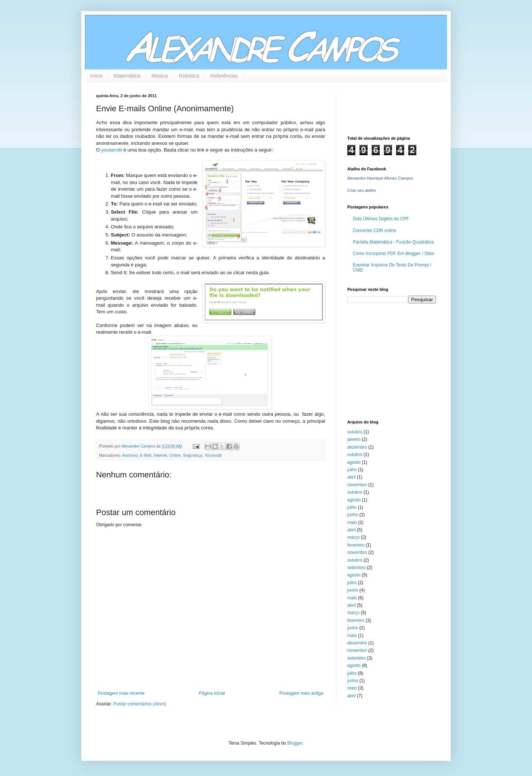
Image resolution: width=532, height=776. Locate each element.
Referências (224, 76)
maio (352, 523)
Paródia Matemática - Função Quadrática (393, 242)
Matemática (127, 76)
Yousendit (213, 455)
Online (175, 455)
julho (352, 470)
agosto (354, 462)
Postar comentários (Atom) (140, 704)
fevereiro (356, 545)
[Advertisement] (393, 361)
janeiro (354, 439)
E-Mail (146, 455)
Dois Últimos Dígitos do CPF (381, 219)
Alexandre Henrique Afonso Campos (380, 178)
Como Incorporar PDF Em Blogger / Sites (393, 253)
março (353, 537)
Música (160, 76)
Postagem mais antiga (301, 693)
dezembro (357, 447)
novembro (357, 485)
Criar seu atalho (362, 190)
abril (352, 477)
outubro (355, 432)
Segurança (192, 455)
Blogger (295, 743)
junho (353, 515)
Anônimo (130, 455)
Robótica (189, 76)
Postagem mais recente (121, 693)
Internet (161, 455)
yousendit (112, 150)
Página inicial (212, 693)
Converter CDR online (374, 231)
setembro (357, 568)
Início (96, 76)
